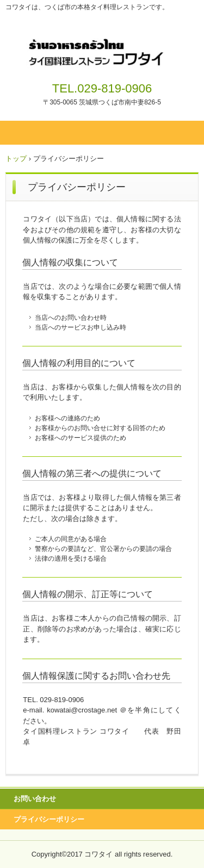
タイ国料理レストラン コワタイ (102, 48)
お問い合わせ (35, 799)
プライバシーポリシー (49, 819)
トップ (16, 159)
